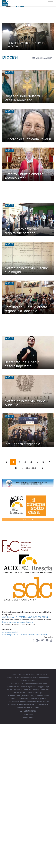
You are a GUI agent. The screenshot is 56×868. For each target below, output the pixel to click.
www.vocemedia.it (10, 632)
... (22, 468)
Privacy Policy (28, 717)
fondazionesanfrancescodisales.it (18, 622)
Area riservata (28, 711)
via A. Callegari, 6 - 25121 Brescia (17, 617)
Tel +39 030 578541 (40, 617)
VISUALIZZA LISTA (42, 58)
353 (28, 468)
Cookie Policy (28, 714)
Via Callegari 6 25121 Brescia (15, 635)
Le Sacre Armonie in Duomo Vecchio (25, 44)
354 (34, 468)
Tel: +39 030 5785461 (37, 635)
